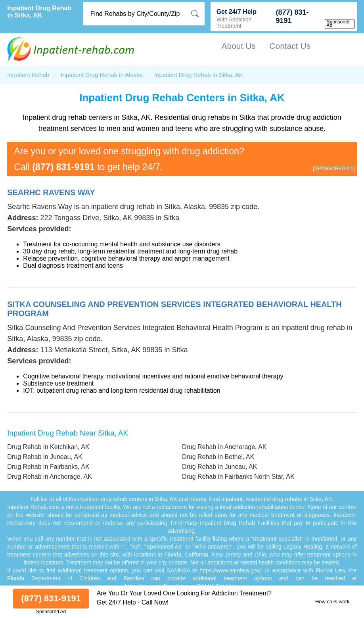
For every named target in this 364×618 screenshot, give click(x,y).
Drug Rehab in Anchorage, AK (224, 447)
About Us (238, 46)
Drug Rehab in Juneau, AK (45, 457)
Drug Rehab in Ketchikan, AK (48, 447)
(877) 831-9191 (292, 16)
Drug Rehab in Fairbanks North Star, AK (238, 477)
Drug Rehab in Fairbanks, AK (48, 467)
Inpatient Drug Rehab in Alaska (102, 75)
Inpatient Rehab (28, 75)
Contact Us (290, 46)
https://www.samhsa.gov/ (230, 570)
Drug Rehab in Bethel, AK (218, 457)
